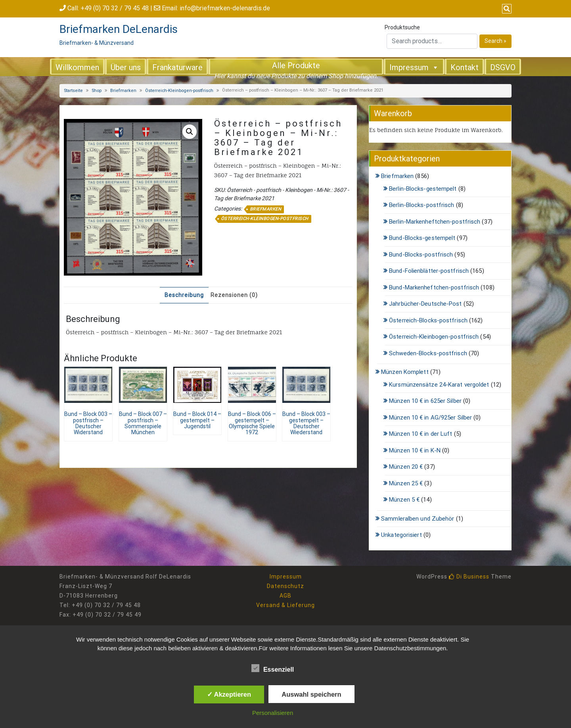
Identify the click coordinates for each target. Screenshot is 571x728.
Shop (97, 91)
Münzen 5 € (404, 500)
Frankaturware (177, 67)
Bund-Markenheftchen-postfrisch (434, 287)
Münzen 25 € (406, 483)
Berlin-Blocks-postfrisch (422, 205)
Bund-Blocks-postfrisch (421, 255)
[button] (190, 132)
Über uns (126, 67)
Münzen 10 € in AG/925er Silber (430, 418)
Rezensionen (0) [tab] (234, 295)
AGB (285, 596)
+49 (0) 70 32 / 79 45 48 (115, 8)
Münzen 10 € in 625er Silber (425, 401)
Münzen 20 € (406, 467)
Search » (495, 41)
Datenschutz (285, 586)
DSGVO (503, 67)
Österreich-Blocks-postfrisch (428, 320)
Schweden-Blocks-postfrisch (428, 353)
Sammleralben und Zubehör (418, 519)
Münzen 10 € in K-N (415, 450)
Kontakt (465, 67)
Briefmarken (123, 91)
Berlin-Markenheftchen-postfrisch (435, 222)
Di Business (469, 577)
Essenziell (273, 668)
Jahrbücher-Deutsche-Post (425, 304)
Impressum (414, 67)
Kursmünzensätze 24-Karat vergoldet (439, 385)
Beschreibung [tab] (184, 295)
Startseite (73, 91)
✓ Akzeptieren (229, 694)
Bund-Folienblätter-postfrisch (429, 271)
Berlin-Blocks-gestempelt (423, 189)
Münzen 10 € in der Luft (421, 434)
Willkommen (77, 67)
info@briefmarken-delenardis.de (225, 8)
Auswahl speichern (311, 694)
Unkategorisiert (401, 535)
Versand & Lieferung (285, 605)
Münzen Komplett (405, 372)
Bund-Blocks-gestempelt (422, 238)
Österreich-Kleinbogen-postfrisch (179, 91)
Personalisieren (273, 713)
